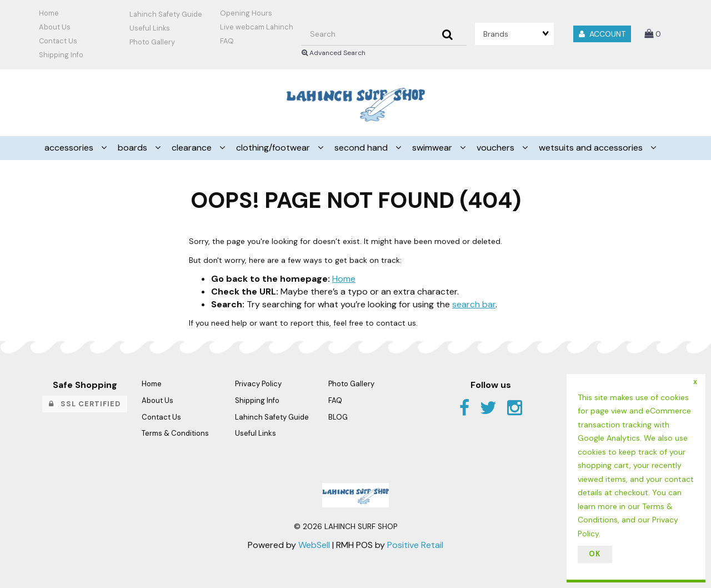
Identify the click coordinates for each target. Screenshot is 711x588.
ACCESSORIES (70, 148)
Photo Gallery (152, 42)
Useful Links (150, 28)
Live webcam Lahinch (257, 27)
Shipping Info (257, 400)
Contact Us (58, 41)
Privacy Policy (258, 384)
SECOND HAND (362, 148)
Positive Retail (415, 545)
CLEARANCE (193, 148)
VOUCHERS (497, 148)
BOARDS (134, 148)
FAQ (227, 41)
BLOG (338, 417)
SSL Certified (85, 404)
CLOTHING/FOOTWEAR (274, 148)
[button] (653, 34)
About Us (55, 27)
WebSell (314, 545)
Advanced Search (334, 53)
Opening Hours (246, 13)
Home (49, 13)
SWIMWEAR (433, 148)
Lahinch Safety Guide (166, 14)
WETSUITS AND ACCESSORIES (592, 148)
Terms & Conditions (175, 433)
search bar (474, 304)
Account (602, 34)
